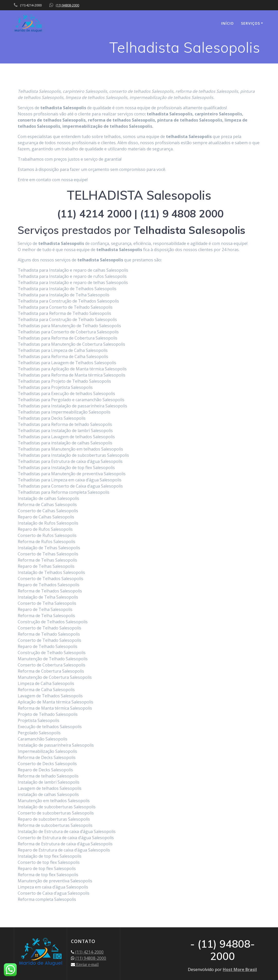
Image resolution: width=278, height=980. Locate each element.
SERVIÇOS (251, 23)
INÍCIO (228, 23)
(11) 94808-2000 (67, 5)
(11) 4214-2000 (89, 952)
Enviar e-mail (87, 964)
